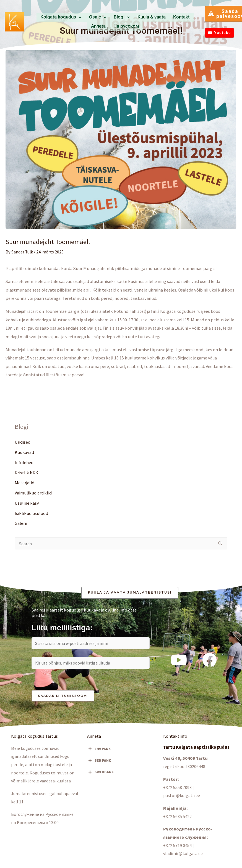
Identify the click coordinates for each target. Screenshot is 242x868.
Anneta (175, 17)
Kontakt (159, 17)
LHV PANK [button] (99, 751)
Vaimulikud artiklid (33, 493)
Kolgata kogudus (67, 17)
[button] (67, 18)
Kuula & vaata (136, 17)
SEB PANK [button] (99, 763)
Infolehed (24, 462)
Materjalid (24, 483)
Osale (96, 17)
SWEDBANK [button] (100, 774)
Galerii (21, 524)
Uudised (23, 442)
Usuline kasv (27, 503)
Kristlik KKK (26, 473)
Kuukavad (24, 452)
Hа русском (115, 26)
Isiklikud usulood (31, 514)
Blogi (114, 17)
